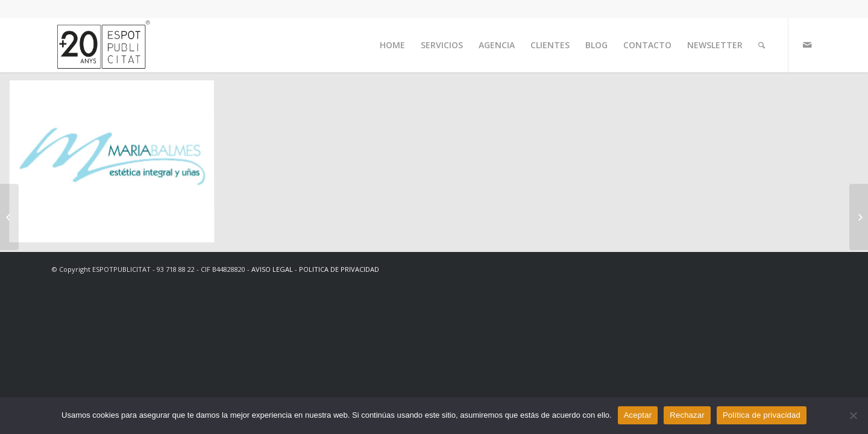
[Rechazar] (853, 415)
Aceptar (638, 415)
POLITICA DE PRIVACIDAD (339, 269)
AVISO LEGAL (272, 269)
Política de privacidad (762, 415)
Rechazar (687, 415)
